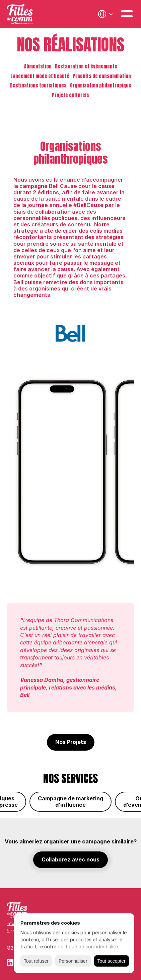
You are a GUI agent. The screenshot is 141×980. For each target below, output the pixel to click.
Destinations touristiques (38, 85)
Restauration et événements (86, 66)
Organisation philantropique (101, 85)
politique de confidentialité (88, 946)
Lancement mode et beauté (40, 76)
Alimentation (38, 66)
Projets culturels (70, 95)
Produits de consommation (102, 76)
